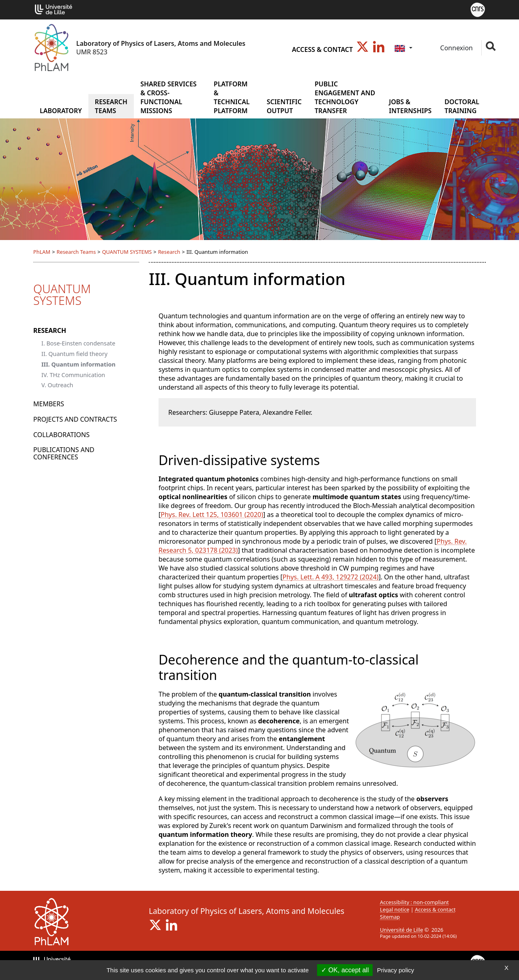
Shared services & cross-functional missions (168, 97)
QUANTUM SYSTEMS (127, 252)
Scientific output (284, 106)
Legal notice (395, 909)
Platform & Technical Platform (232, 97)
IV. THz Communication (73, 375)
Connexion (456, 48)
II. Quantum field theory (74, 354)
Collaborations (61, 435)
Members (49, 404)
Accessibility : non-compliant (414, 902)
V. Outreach (57, 385)
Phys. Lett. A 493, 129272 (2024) (331, 577)
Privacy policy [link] (396, 970)
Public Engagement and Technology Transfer (345, 97)
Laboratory (61, 111)
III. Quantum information (78, 364)
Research (169, 252)
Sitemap (390, 917)
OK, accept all (345, 970)
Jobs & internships (410, 106)
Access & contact (322, 49)
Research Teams (111, 106)
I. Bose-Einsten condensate (78, 343)
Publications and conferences (64, 453)
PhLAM (42, 252)
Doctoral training (462, 106)
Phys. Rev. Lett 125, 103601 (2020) (212, 515)
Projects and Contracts (75, 419)
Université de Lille (401, 930)
